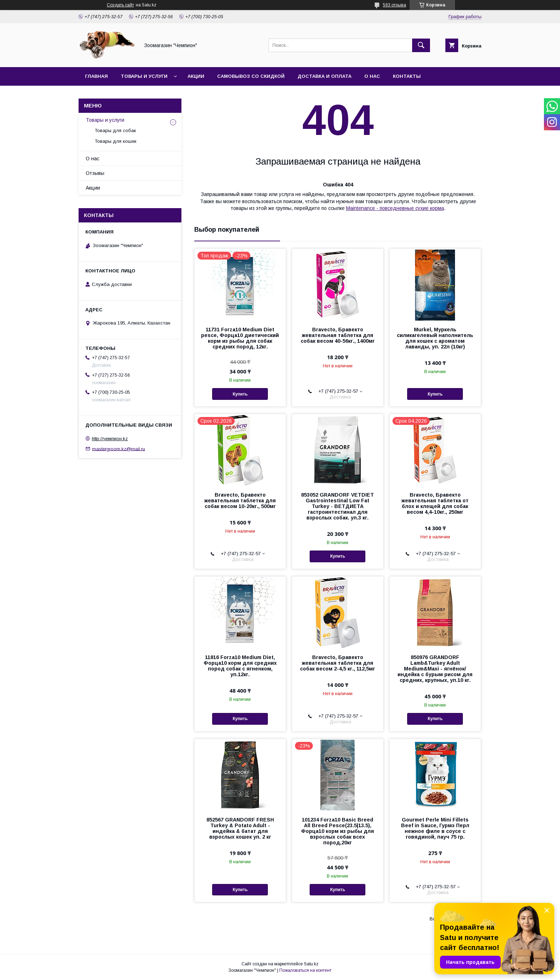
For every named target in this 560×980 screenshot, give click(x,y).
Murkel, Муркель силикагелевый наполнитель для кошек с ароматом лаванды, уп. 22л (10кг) (435, 338)
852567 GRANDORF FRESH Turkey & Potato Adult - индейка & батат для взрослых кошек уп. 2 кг (240, 828)
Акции (196, 76)
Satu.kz (311, 964)
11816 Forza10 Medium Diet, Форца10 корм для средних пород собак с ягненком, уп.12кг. (240, 666)
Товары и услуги (144, 76)
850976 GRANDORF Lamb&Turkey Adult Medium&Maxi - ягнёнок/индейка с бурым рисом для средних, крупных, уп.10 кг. (435, 669)
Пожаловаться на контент (305, 970)
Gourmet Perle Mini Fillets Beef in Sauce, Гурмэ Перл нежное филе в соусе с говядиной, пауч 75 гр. (435, 828)
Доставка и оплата (324, 76)
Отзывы (95, 173)
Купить (240, 394)
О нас (372, 76)
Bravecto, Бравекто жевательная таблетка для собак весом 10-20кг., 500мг (240, 501)
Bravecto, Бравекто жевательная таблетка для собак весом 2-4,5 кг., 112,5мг (337, 663)
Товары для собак (115, 130)
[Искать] (421, 45)
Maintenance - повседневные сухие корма (395, 208)
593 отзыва (394, 5)
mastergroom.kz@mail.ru (119, 449)
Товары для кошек (116, 141)
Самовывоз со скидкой (251, 76)
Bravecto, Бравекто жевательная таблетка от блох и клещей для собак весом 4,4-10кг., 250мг (435, 503)
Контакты (407, 76)
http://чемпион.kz (110, 439)
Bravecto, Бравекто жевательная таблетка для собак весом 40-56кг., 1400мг (338, 335)
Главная (96, 76)
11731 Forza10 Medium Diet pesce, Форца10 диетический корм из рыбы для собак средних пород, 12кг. (240, 338)
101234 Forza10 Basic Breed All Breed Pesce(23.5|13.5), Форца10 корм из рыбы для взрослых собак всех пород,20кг (337, 831)
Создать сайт (120, 5)
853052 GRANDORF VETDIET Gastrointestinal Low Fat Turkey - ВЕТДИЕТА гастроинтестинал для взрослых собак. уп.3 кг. (337, 506)
